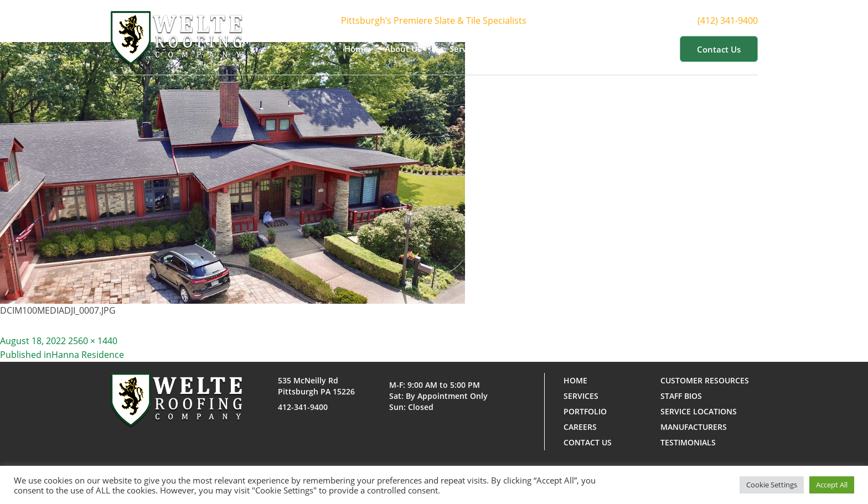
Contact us (719, 49)
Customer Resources (619, 49)
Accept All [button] (832, 485)
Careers (580, 427)
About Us (409, 49)
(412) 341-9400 (738, 21)
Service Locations (699, 411)
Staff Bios (681, 396)
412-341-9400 (303, 407)
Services (471, 49)
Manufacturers (694, 427)
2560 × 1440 (93, 341)
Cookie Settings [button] (772, 485)
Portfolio (533, 49)
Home (356, 49)
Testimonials (688, 442)
